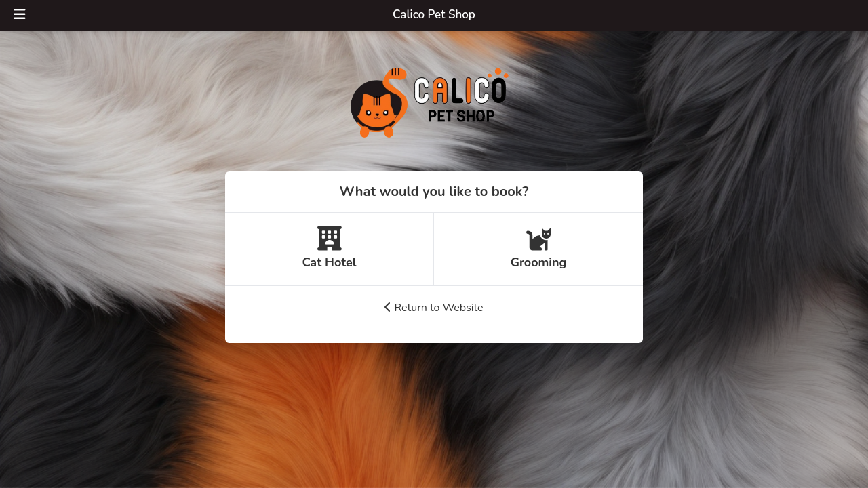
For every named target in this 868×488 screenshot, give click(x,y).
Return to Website (434, 308)
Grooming (539, 248)
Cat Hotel (329, 248)
